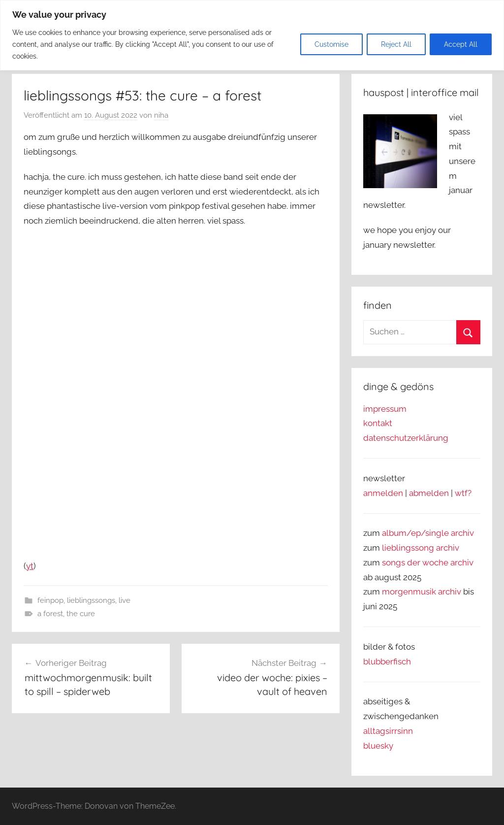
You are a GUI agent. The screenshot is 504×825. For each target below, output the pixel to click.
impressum (385, 409)
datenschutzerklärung (406, 438)
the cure (81, 614)
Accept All (461, 44)
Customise (331, 44)
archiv (448, 548)
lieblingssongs (91, 600)
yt (30, 566)
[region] (252, 35)
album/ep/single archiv (428, 533)
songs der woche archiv (428, 562)
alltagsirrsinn (388, 731)
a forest (50, 614)
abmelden (429, 493)
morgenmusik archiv (422, 592)
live (125, 600)
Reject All (396, 44)
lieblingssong (409, 548)
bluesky (378, 746)
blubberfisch (387, 661)
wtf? (463, 493)
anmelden (383, 493)
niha (161, 115)
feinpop (50, 600)
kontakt (378, 423)
